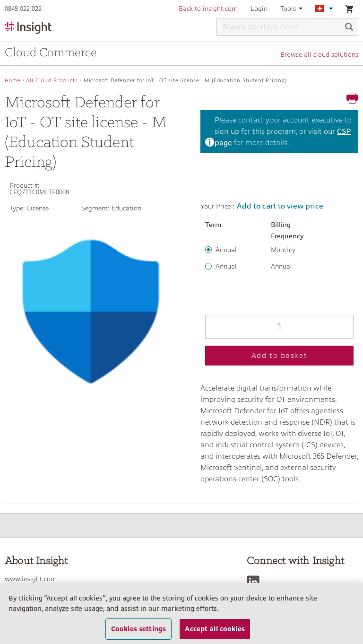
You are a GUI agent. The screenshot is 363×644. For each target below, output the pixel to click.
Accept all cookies (215, 629)
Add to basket (280, 356)
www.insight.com (31, 579)
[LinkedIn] (255, 582)
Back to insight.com (208, 9)
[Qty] (279, 327)
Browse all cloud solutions (319, 54)
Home (13, 81)
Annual (226, 250)
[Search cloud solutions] (287, 27)
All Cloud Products (52, 81)
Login (259, 9)
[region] (181, 614)
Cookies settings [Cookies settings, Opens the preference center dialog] (138, 629)
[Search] (349, 28)
